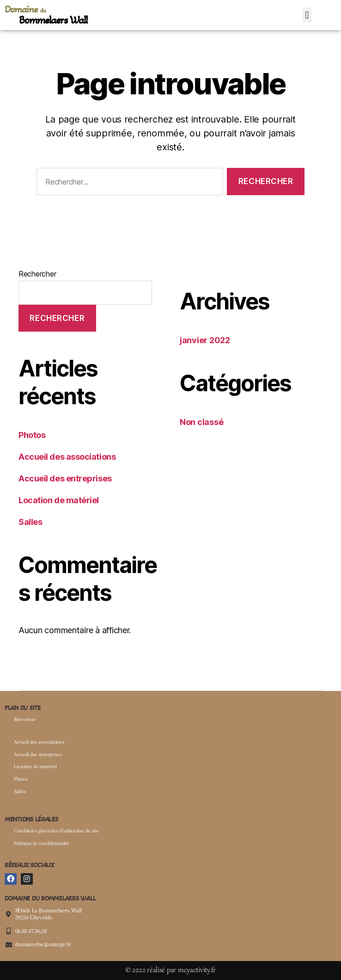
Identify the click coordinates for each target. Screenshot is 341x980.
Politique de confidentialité (41, 843)
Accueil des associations (67, 457)
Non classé (201, 422)
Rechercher (37, 274)
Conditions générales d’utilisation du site (56, 831)
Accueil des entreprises (65, 478)
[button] (307, 15)
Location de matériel (59, 500)
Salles (30, 522)
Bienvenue (25, 719)
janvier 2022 (205, 340)
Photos (32, 435)
